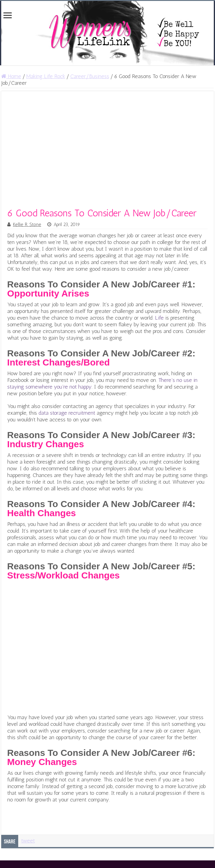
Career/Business (90, 76)
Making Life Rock (46, 76)
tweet (28, 841)
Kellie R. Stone (27, 225)
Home (11, 76)
